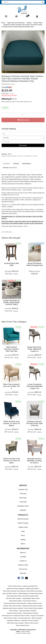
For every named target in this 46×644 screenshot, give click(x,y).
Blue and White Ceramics (10, 593)
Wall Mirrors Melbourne (14, 621)
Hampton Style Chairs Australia (12, 606)
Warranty (16, 164)
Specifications (27, 164)
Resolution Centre (23, 506)
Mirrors (23, 544)
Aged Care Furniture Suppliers (15, 589)
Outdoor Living (23, 527)
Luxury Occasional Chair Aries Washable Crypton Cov (35, 386)
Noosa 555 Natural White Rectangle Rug (35, 264)
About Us (23, 553)
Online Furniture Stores (15, 586)
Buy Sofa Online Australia (13, 598)
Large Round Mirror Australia (27, 611)
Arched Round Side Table (11, 264)
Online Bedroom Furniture (30, 613)
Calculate (23, 145)
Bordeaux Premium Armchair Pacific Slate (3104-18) (34, 424)
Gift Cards (23, 494)
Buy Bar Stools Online (36, 593)
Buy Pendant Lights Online (30, 596)
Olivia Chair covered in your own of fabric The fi (11, 386)
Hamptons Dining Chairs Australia (32, 606)
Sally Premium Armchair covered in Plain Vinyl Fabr (11, 349)
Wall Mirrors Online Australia (30, 621)
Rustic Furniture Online (10, 618)
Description (7, 164)
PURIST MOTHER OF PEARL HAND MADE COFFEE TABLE (12, 303)
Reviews (10, 168)
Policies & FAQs (23, 565)
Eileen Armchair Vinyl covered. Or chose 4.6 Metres (11, 424)
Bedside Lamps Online (32, 589)
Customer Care (23, 489)
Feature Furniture (23, 523)
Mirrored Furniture (23, 519)
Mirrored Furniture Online (14, 613)
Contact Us (23, 561)
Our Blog (23, 557)
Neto (29, 633)
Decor (23, 535)
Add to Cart (23, 120)
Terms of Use (23, 569)
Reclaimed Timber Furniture (22, 616)
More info (9, 99)
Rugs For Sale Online (37, 616)
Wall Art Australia (36, 618)
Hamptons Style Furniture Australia (13, 608)
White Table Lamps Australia (15, 623)
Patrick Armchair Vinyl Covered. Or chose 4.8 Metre (11, 461)
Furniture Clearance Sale (34, 603)
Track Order (23, 502)
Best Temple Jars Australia (34, 591)
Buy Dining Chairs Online (14, 596)
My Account (23, 498)
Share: (7, 87)
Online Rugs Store (7, 616)
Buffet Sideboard (23, 593)
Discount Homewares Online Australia (15, 603)
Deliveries (23, 510)
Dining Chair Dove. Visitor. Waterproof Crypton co (35, 349)
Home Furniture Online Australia (33, 608)
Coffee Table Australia (15, 601)
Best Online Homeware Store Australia (14, 591)
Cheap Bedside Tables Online (30, 598)
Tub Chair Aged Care (24, 618)
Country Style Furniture (29, 601)
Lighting (23, 540)
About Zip (23, 573)
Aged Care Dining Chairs (30, 586)
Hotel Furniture (14, 611)
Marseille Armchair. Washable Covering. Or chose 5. (34, 461)
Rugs (23, 531)
